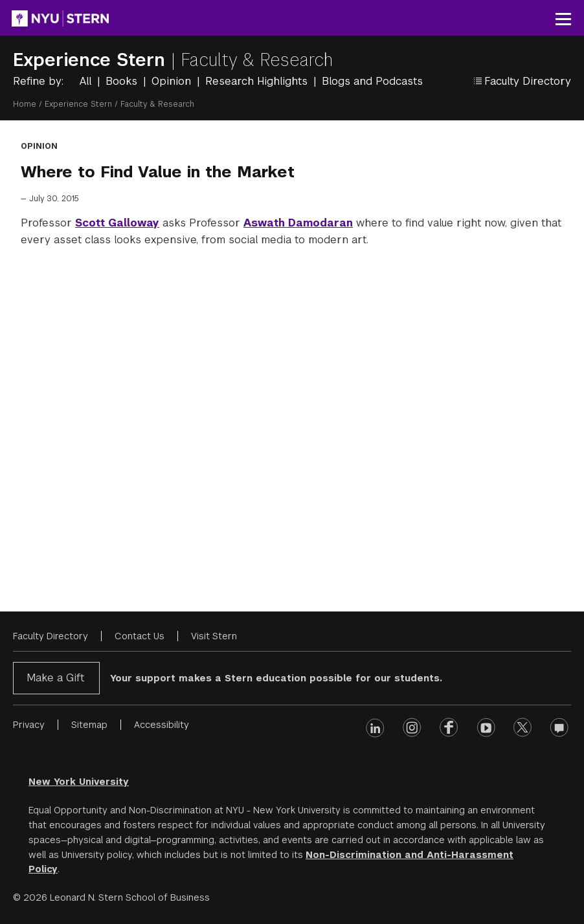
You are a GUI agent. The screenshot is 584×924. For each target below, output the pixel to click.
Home (25, 104)
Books (123, 81)
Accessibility (162, 725)
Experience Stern (92, 60)
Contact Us (140, 636)
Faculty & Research (257, 60)
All (87, 81)
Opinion (173, 81)
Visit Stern (214, 636)
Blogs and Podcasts (372, 81)
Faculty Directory (51, 636)
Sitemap (89, 725)
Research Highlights (258, 81)
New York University (79, 782)
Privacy (29, 725)
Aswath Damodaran (298, 223)
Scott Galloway (117, 223)
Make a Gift (55, 678)
